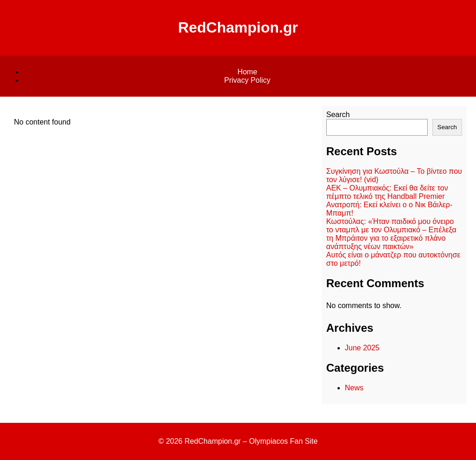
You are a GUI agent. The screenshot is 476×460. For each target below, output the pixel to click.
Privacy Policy (247, 80)
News (354, 388)
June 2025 (362, 348)
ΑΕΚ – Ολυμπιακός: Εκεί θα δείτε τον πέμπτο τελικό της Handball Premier (387, 192)
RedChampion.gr (238, 27)
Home (248, 72)
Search (338, 115)
